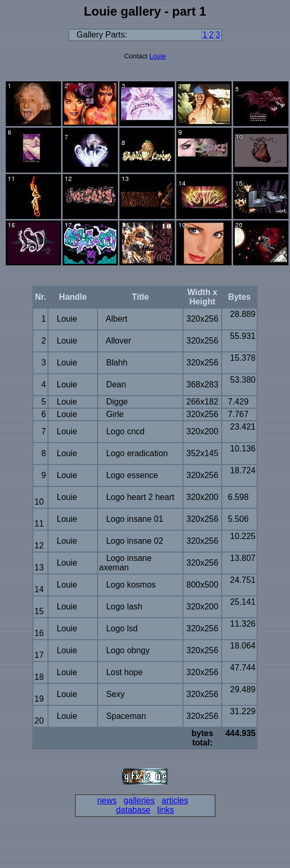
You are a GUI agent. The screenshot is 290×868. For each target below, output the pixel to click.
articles (175, 800)
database (133, 810)
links (166, 810)
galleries (139, 800)
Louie (158, 56)
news (107, 800)
